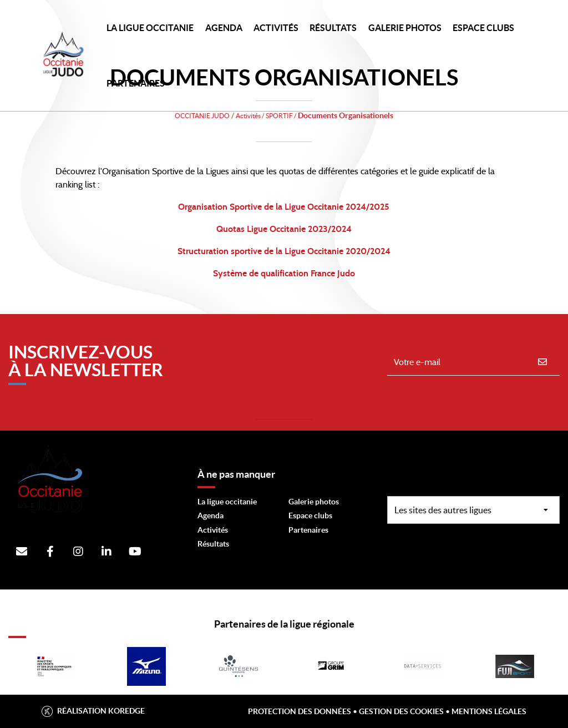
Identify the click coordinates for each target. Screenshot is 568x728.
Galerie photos (405, 28)
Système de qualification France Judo (284, 274)
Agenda (224, 28)
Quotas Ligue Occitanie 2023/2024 (284, 229)
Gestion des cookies (401, 711)
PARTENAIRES (136, 83)
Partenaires (308, 530)
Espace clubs (310, 515)
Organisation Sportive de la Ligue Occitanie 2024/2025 (284, 207)
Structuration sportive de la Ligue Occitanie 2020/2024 (284, 251)
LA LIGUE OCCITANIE (150, 28)
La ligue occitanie (227, 502)
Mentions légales (489, 711)
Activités (276, 28)
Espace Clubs (483, 28)
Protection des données (300, 711)
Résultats (333, 28)
